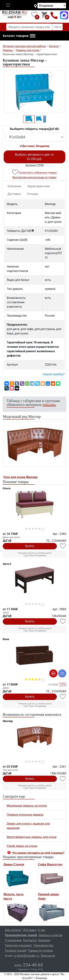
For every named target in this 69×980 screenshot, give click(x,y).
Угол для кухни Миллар (20, 477)
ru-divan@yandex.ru (26, 956)
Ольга (7, 488)
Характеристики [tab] (39, 186)
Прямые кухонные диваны (25, 815)
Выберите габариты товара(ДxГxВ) (34, 129)
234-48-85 (29, 965)
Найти (57, 27)
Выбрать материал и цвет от (35, 157)
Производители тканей (21, 935)
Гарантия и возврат (18, 945)
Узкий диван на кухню (22, 846)
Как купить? (13, 930)
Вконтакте (48, 956)
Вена (6, 639)
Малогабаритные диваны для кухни (32, 837)
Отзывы (33, 194)
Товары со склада (40, 951)
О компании (13, 940)
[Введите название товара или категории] (29, 27)
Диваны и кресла (50, 935)
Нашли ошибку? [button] (54, 374)
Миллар (8, 721)
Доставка (14, 194)
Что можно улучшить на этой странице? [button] (38, 853)
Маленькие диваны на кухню (27, 806)
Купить (30, 546)
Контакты (30, 940)
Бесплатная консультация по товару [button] (34, 177)
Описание (14, 186)
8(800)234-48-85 (54, 15)
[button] (19, 36)
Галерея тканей (16, 951)
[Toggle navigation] (8, 5)
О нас (42, 930)
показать (49, 405)
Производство (44, 945)
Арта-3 (7, 564)
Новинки (44, 940)
